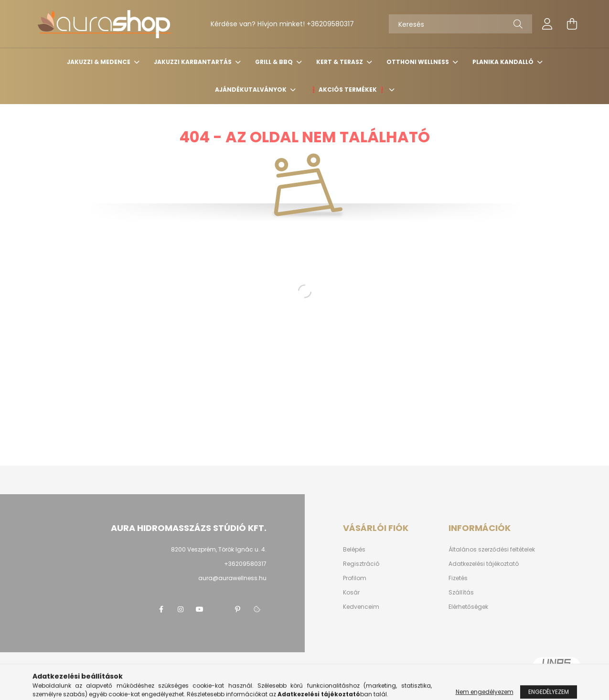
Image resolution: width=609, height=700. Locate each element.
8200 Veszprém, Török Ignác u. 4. (219, 549)
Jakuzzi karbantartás (193, 62)
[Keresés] (460, 24)
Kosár (351, 593)
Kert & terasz (340, 62)
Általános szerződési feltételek (492, 550)
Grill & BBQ (275, 62)
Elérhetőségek (468, 607)
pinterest (238, 609)
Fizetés (458, 578)
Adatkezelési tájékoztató (484, 564)
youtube (200, 609)
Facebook (161, 609)
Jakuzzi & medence (99, 62)
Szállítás (461, 593)
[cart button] (572, 24)
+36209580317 (330, 24)
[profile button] (547, 24)
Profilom (355, 578)
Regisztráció (361, 564)
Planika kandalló (504, 62)
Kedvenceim (361, 607)
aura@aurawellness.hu (232, 578)
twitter (219, 609)
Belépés (354, 550)
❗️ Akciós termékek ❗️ (348, 90)
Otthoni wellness (418, 62)
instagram (181, 609)
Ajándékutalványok (251, 90)
